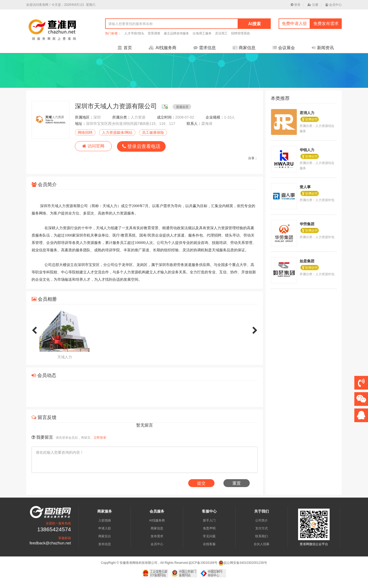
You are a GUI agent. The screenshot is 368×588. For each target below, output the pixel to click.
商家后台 (105, 536)
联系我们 (262, 536)
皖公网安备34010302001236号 (243, 563)
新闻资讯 (323, 48)
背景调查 (154, 33)
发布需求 (157, 536)
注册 (313, 5)
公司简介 (262, 520)
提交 (201, 483)
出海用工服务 (202, 33)
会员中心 (333, 5)
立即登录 (100, 438)
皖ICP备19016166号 (203, 563)
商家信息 (244, 48)
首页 (125, 48)
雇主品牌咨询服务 (176, 33)
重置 (237, 483)
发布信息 (105, 544)
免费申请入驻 (294, 24)
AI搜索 (254, 24)
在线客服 (209, 544)
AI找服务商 (163, 48)
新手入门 (209, 520)
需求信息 (205, 48)
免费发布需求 (326, 24)
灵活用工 (221, 33)
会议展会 (284, 48)
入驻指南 (105, 520)
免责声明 (209, 528)
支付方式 (262, 528)
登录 (296, 5)
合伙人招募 (262, 544)
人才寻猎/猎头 (134, 33)
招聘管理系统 (241, 33)
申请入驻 (105, 528)
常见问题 (209, 536)
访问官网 (93, 146)
